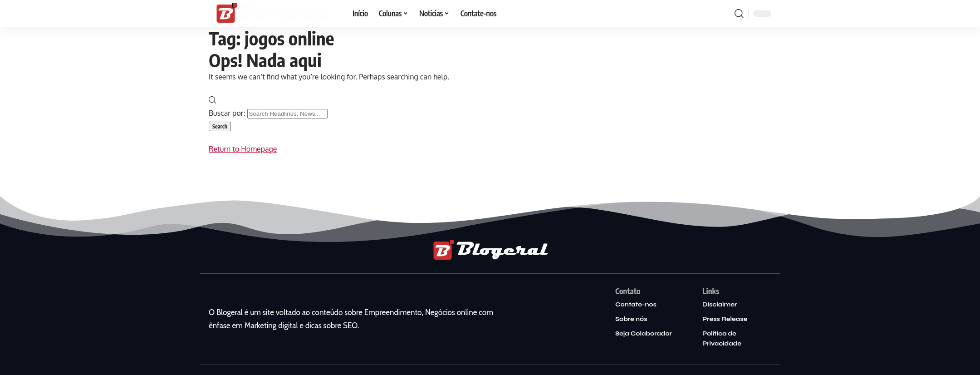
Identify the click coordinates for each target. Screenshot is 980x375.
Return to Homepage (243, 149)
